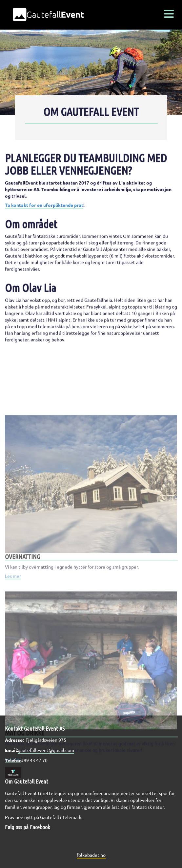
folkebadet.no (91, 855)
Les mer (13, 608)
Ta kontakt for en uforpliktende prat (44, 209)
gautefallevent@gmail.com (46, 750)
